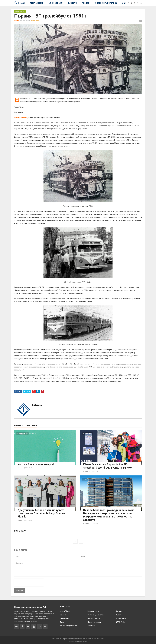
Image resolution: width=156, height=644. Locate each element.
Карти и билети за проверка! (36, 464)
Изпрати (20, 590)
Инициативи (87, 433)
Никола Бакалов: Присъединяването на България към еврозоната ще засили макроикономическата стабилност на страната (109, 515)
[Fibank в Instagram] (39, 626)
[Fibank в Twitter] (28, 626)
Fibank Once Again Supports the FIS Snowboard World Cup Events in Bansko (108, 466)
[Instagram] (134, 3)
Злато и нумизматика (96, 615)
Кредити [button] (72, 3)
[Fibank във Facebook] (22, 626)
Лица (85, 479)
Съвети (119, 615)
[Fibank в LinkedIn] (45, 626)
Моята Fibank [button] (37, 3)
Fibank (37, 405)
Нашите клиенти (94, 618)
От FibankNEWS (20, 11)
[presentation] (29, 582)
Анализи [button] (86, 3)
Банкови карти (93, 611)
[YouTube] (131, 3)
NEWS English (121, 622)
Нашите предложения (68, 625)
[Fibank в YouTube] (34, 626)
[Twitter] (129, 3)
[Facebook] (126, 3)
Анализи (63, 615)
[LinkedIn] (137, 3)
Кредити (119, 611)
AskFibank (91, 625)
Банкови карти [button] (56, 3)
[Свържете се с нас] (16, 626)
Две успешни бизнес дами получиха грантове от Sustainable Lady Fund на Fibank (42, 513)
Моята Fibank (65, 611)
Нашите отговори (94, 622)
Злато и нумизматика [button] (106, 3)
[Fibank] (123, 3)
